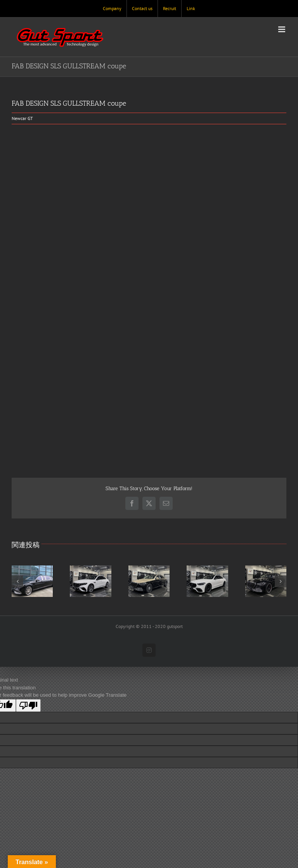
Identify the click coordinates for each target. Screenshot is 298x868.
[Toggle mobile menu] (282, 29)
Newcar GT (22, 118)
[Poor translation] (28, 705)
